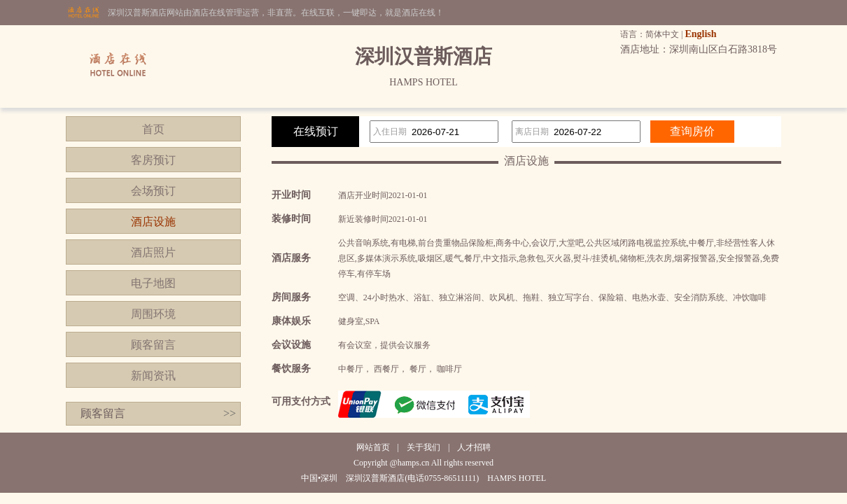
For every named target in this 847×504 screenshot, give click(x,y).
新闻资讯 (153, 376)
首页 (153, 129)
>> (230, 413)
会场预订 (153, 191)
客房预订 (153, 160)
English (700, 34)
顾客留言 (153, 345)
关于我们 (423, 447)
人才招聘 (474, 447)
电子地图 (153, 283)
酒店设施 (153, 222)
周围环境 (153, 314)
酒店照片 (153, 252)
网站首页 (373, 447)
